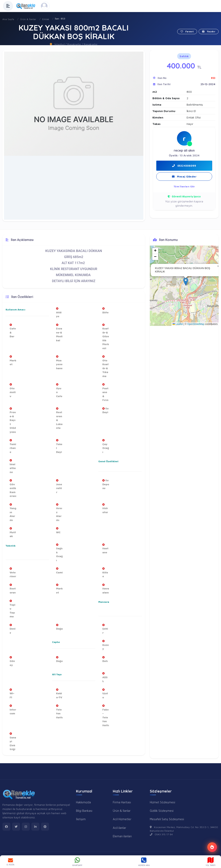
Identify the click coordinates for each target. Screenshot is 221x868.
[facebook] (6, 827)
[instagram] (26, 827)
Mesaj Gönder (184, 176)
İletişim (81, 819)
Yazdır (209, 31)
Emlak (46, 19)
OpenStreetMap (196, 324)
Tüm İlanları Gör (184, 186)
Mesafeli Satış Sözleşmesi (167, 819)
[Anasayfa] (27, 6)
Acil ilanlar (119, 828)
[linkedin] (35, 827)
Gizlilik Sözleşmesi (162, 811)
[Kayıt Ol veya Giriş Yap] (45, 6)
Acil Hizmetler (122, 819)
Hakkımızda (83, 802)
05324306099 (184, 166)
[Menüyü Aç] (8, 6)
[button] (140, 55)
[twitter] (16, 827)
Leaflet (178, 324)
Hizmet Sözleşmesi (162, 802)
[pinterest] (45, 827)
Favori (187, 31)
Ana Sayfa (8, 19)
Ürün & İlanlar (28, 19)
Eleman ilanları (122, 836)
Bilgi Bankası (84, 811)
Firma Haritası (122, 802)
